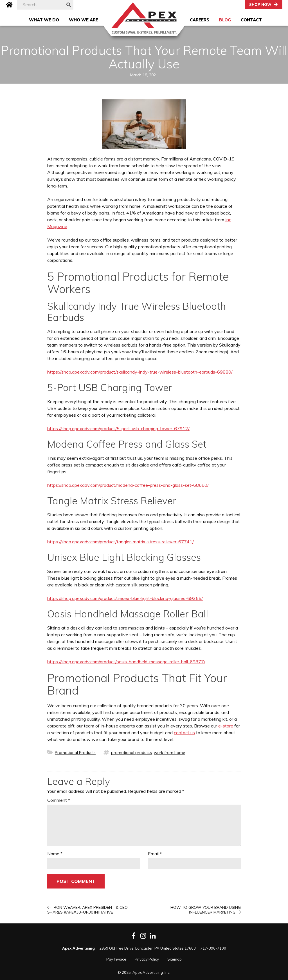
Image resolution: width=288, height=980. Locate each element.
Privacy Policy (147, 959)
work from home (169, 753)
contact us (184, 733)
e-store (226, 726)
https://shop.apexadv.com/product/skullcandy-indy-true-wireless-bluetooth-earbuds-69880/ (140, 372)
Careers (200, 20)
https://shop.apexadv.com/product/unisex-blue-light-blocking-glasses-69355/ (125, 598)
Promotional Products (75, 753)
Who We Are (84, 20)
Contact (251, 20)
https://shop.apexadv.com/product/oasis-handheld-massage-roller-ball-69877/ (126, 662)
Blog (225, 20)
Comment (59, 800)
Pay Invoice (116, 959)
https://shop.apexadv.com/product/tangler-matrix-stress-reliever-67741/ (121, 542)
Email (155, 854)
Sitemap (175, 959)
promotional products (131, 753)
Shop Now (260, 5)
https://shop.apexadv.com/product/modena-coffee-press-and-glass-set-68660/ (128, 485)
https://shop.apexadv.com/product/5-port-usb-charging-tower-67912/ (118, 428)
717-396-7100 (213, 948)
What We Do (44, 20)
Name (55, 854)
